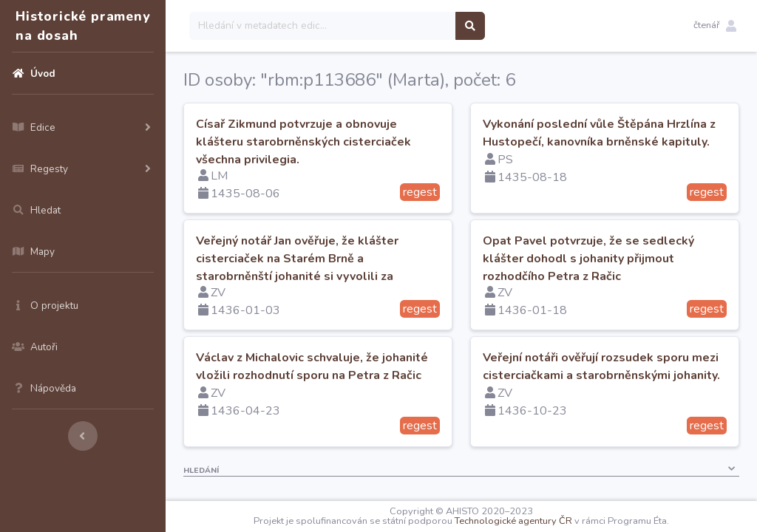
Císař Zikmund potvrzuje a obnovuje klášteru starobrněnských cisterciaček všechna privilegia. (303, 142)
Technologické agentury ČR (513, 521)
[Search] (323, 26)
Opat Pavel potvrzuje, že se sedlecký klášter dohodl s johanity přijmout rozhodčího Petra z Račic (588, 259)
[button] (715, 26)
